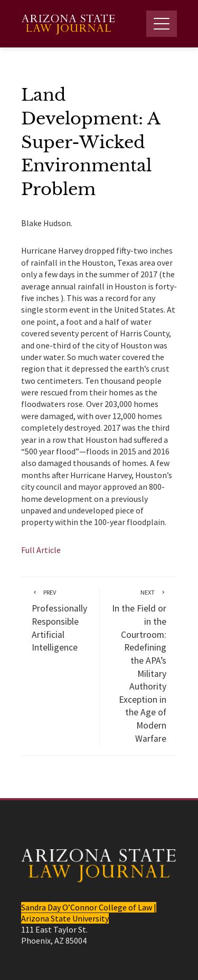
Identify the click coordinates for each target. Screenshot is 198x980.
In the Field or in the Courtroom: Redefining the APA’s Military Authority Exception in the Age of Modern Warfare (139, 666)
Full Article (41, 550)
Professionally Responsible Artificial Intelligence (60, 620)
